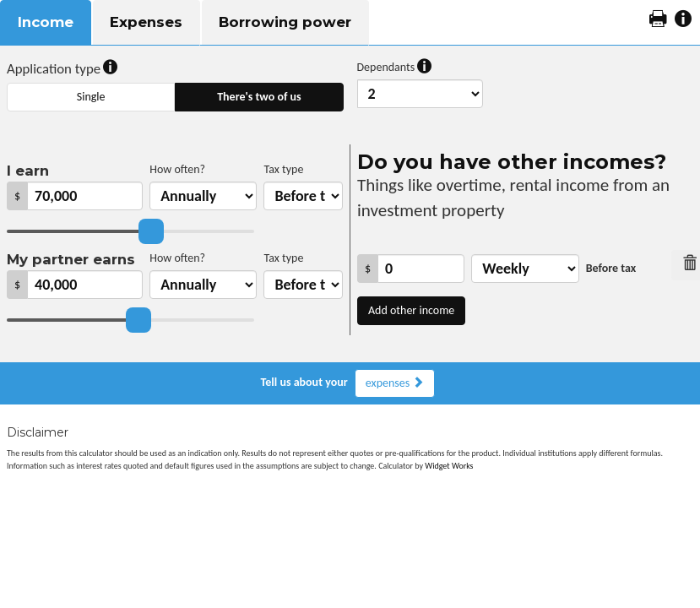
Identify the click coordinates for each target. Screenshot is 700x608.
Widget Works (449, 466)
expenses (395, 383)
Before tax (611, 268)
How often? (177, 169)
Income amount (358, 250)
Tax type (283, 169)
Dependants (395, 68)
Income (46, 22)
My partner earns (71, 259)
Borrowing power (285, 22)
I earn (28, 171)
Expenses (146, 22)
